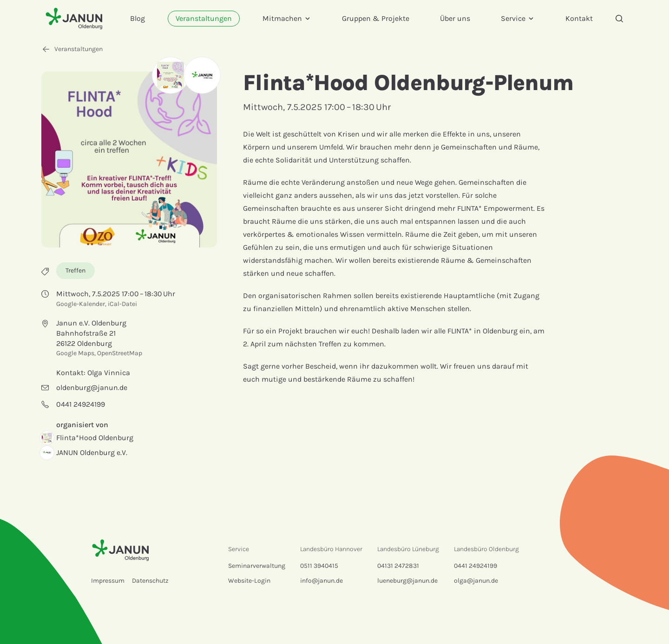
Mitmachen (287, 18)
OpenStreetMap (120, 353)
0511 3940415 (319, 566)
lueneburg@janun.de (407, 581)
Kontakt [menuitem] (579, 18)
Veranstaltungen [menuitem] (204, 18)
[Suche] (619, 19)
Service (518, 18)
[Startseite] (74, 18)
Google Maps (75, 353)
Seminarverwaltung (257, 566)
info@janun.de (321, 581)
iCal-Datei (122, 304)
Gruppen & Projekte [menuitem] (376, 18)
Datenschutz (150, 581)
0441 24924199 (476, 566)
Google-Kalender (81, 304)
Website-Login (249, 581)
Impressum (108, 581)
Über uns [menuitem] (455, 18)
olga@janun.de (476, 581)
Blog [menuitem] (138, 18)
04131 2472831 (398, 566)
